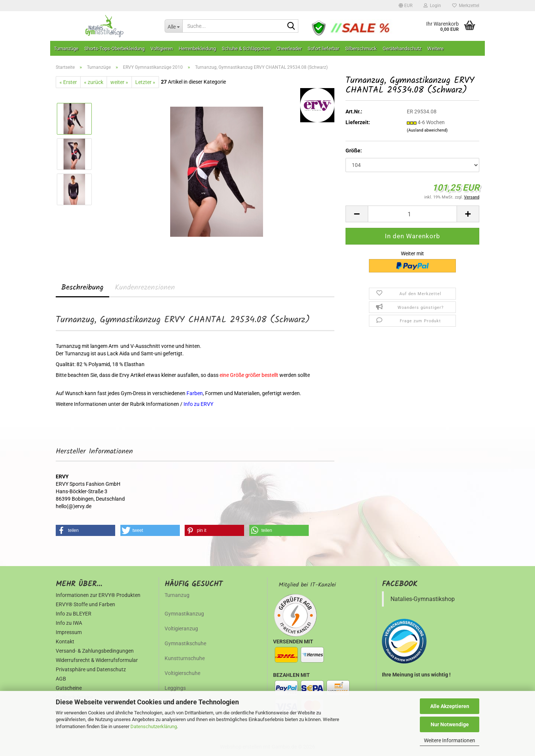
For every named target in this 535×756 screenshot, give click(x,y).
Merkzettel (466, 6)
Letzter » (145, 82)
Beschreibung (82, 288)
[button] (406, 6)
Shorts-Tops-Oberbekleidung (114, 49)
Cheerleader (289, 49)
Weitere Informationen (450, 740)
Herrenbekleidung (197, 49)
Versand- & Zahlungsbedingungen (95, 651)
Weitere (435, 49)
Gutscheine (69, 688)
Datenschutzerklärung (154, 726)
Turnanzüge (66, 49)
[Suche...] (174, 26)
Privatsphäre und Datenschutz (91, 669)
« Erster (68, 82)
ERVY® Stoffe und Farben (85, 604)
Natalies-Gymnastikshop (423, 599)
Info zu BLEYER (74, 614)
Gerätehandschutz (402, 49)
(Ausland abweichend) (427, 130)
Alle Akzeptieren (450, 706)
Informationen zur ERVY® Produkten (98, 595)
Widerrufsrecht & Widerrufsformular (97, 660)
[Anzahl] (412, 214)
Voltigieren (162, 49)
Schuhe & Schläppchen (246, 49)
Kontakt (65, 642)
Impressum (69, 632)
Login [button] (432, 6)
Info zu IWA (69, 623)
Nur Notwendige (450, 724)
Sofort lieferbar (323, 49)
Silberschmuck (361, 49)
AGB (61, 679)
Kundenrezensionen (145, 288)
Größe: (354, 151)
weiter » (119, 82)
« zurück (94, 82)
